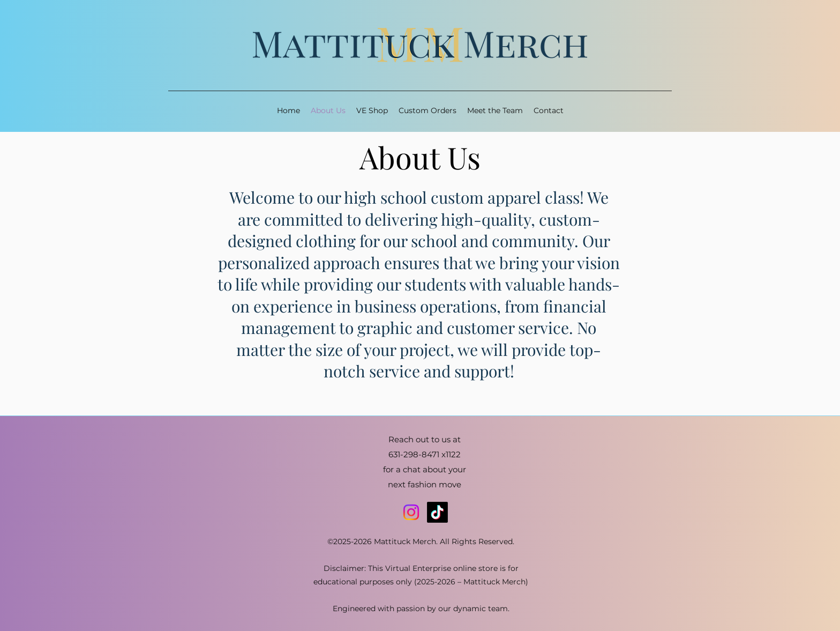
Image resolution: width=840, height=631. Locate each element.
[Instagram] (411, 512)
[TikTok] (437, 512)
